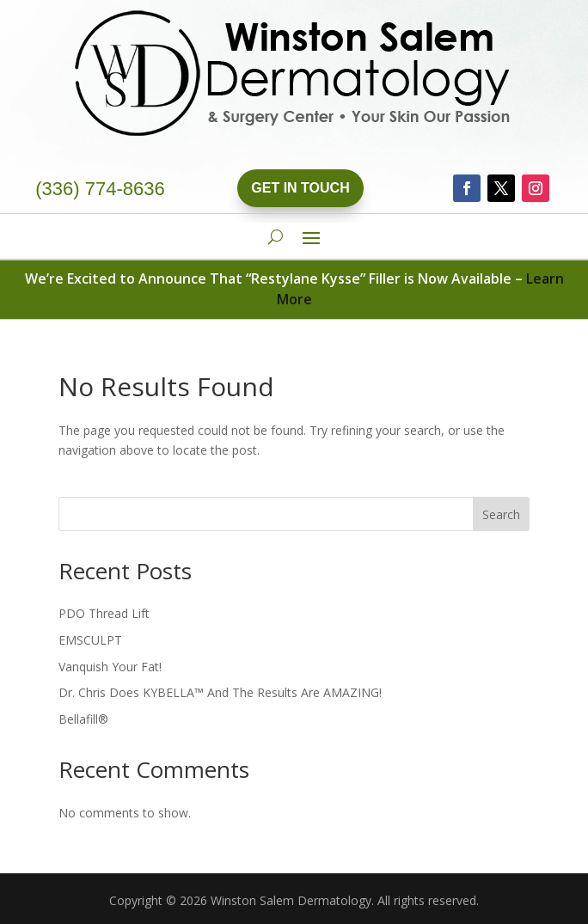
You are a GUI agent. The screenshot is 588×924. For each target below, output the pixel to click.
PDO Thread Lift (104, 613)
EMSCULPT (90, 640)
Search (501, 514)
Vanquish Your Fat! (110, 667)
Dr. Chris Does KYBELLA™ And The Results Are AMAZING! (220, 692)
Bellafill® (83, 719)
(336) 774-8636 (100, 189)
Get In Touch (300, 188)
